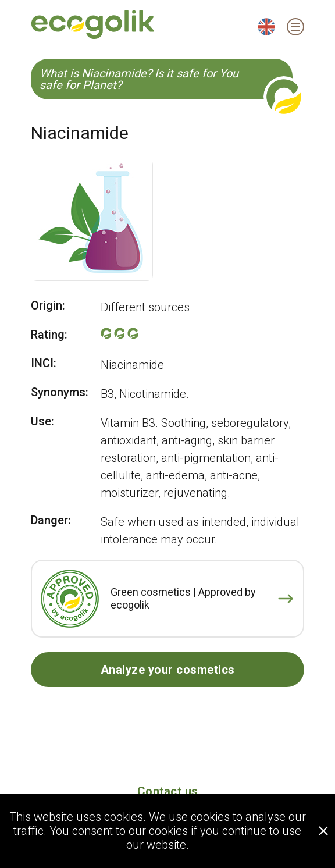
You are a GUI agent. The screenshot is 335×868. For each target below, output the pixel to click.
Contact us (168, 791)
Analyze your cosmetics (168, 670)
